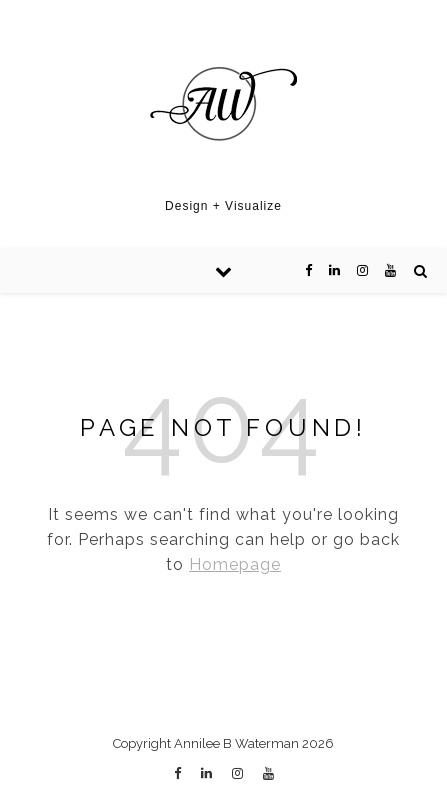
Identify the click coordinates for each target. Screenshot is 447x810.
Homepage (235, 564)
